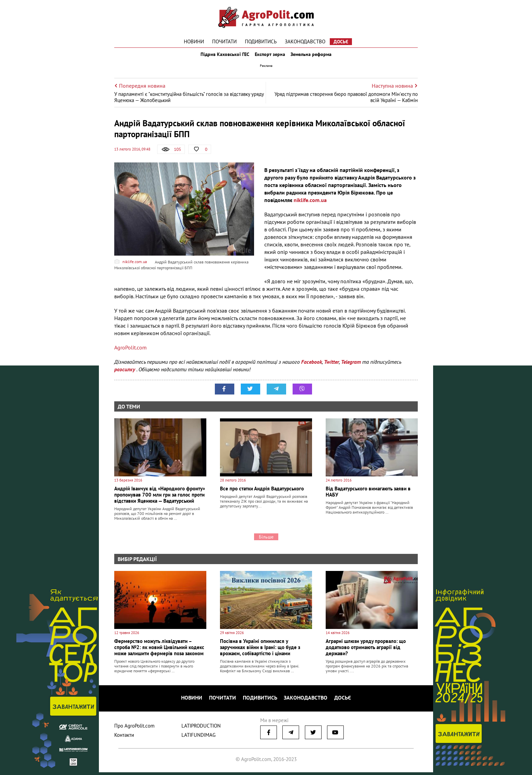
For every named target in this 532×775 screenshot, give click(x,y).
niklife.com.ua (310, 206)
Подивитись (261, 41)
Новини (194, 41)
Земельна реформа (316, 57)
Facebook (312, 368)
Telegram (351, 368)
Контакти (124, 738)
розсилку (125, 375)
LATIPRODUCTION (201, 728)
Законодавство (305, 41)
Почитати (224, 41)
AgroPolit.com (130, 354)
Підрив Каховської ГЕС (220, 57)
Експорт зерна (270, 57)
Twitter (331, 368)
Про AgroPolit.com (134, 728)
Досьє (341, 42)
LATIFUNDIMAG (198, 738)
